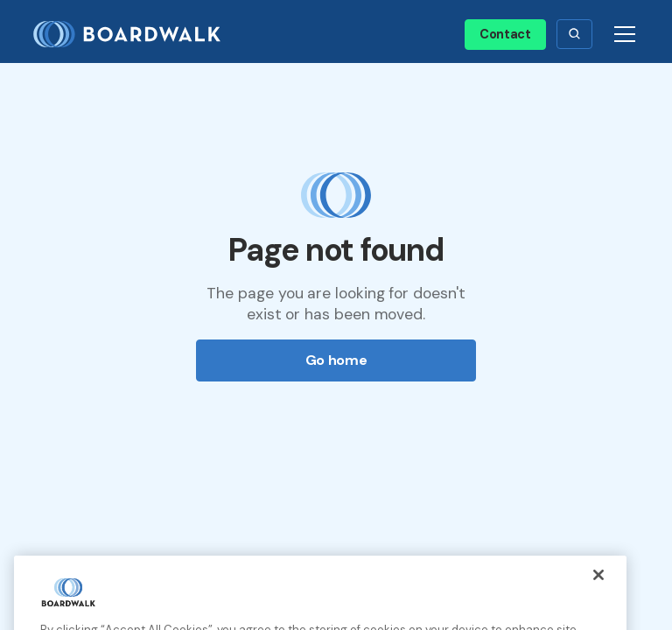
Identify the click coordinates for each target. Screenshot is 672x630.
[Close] (598, 585)
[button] (574, 34)
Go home (336, 360)
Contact (505, 34)
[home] (134, 35)
